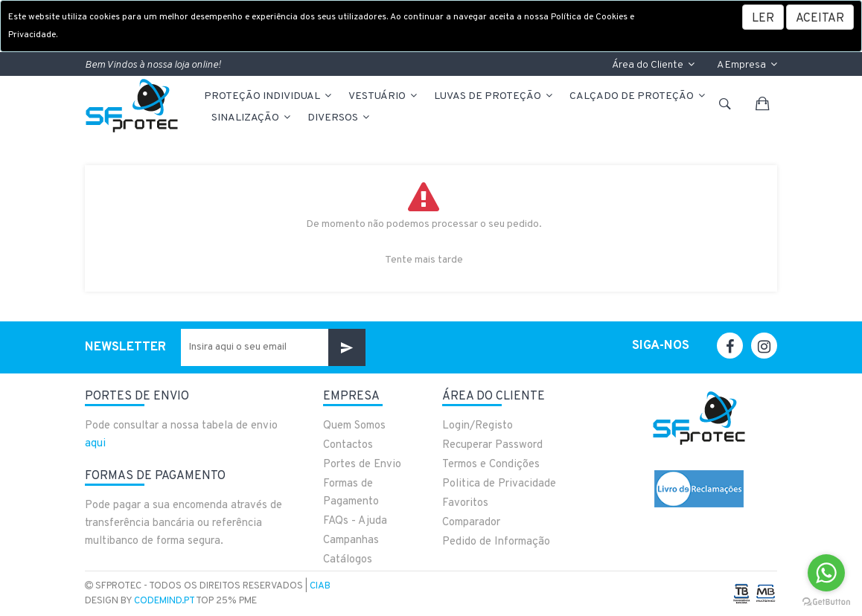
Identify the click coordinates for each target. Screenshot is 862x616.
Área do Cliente (653, 65)
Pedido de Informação (496, 542)
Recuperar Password (492, 445)
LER (763, 19)
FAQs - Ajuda (355, 521)
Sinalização (252, 118)
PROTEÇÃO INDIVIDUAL (269, 96)
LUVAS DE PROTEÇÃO (494, 96)
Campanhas (351, 540)
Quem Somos (354, 426)
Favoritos (465, 503)
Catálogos (348, 560)
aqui (95, 444)
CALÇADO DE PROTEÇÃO (638, 96)
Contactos (348, 445)
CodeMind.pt (164, 601)
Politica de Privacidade (499, 484)
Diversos (339, 118)
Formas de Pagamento (351, 493)
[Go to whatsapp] (826, 573)
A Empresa (747, 65)
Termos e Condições (491, 465)
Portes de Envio (362, 465)
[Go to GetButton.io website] (826, 601)
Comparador (471, 523)
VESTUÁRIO (384, 96)
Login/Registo (478, 426)
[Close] (820, 17)
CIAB (320, 586)
